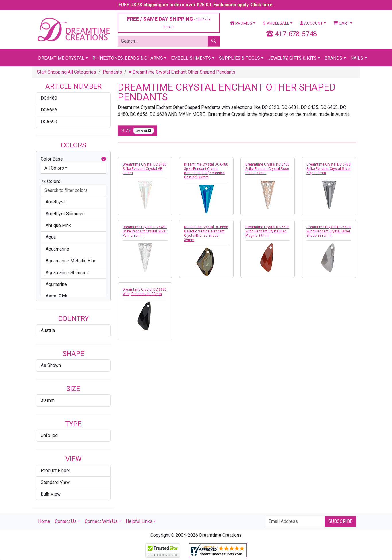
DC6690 (49, 122)
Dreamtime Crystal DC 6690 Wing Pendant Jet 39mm (145, 292)
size (137, 131)
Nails (357, 58)
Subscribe (340, 521)
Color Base (73, 159)
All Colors (54, 168)
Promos (241, 23)
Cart (341, 23)
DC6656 (49, 110)
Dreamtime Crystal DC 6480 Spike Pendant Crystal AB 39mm (145, 169)
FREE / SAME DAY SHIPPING (169, 22)
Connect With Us (101, 521)
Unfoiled (49, 435)
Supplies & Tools (239, 58)
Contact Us (66, 521)
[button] (104, 159)
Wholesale (276, 23)
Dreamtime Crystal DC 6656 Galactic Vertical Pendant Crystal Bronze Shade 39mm (206, 233)
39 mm (48, 400)
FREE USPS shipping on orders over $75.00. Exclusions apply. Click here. (196, 5)
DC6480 (49, 98)
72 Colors (51, 181)
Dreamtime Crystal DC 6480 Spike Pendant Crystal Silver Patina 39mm (145, 231)
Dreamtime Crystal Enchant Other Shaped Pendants (182, 72)
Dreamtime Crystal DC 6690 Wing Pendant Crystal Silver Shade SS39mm (329, 231)
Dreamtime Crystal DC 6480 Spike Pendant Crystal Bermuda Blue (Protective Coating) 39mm (206, 171)
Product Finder (56, 470)
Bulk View (51, 494)
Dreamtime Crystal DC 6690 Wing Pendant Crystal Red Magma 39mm (267, 231)
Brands (333, 58)
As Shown (51, 365)
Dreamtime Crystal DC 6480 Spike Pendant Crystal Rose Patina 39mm (267, 169)
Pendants (112, 72)
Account (311, 23)
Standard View (55, 482)
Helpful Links (139, 521)
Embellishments (191, 58)
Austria (48, 330)
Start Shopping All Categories (67, 72)
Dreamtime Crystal (61, 58)
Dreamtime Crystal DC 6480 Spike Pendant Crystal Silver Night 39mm (329, 169)
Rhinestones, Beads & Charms (128, 58)
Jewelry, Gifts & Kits (292, 58)
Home (44, 521)
